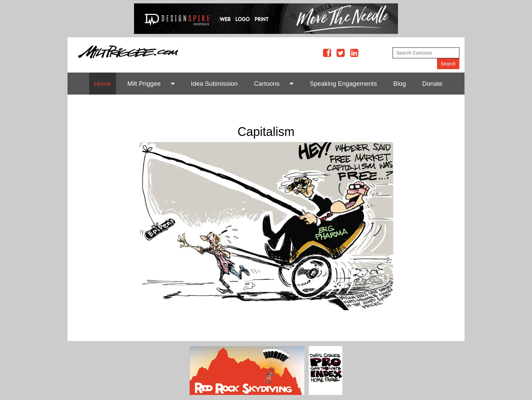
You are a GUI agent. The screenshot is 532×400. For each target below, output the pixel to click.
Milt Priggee (144, 84)
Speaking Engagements (343, 84)
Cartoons (267, 84)
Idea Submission (214, 84)
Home (103, 84)
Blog (400, 84)
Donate (432, 84)
